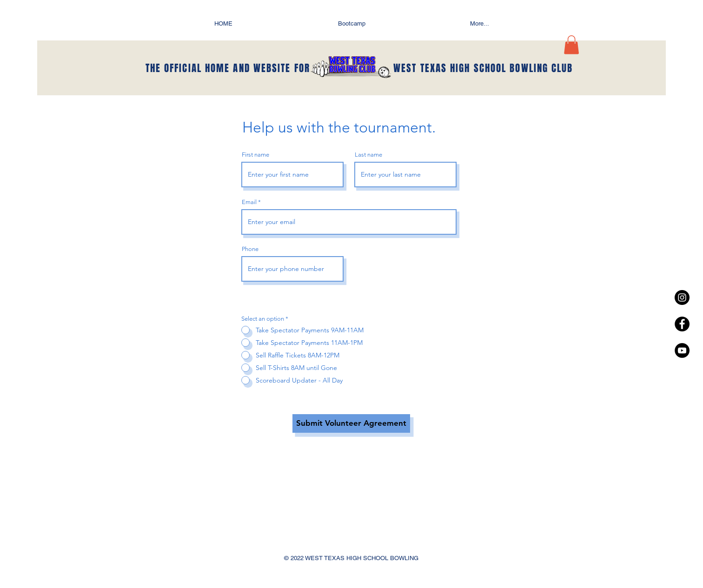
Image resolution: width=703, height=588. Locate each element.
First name (255, 155)
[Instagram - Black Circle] (682, 297)
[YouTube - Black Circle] (682, 350)
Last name (368, 155)
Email (249, 202)
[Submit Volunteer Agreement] (351, 423)
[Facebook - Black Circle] (682, 324)
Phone (250, 249)
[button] (571, 45)
